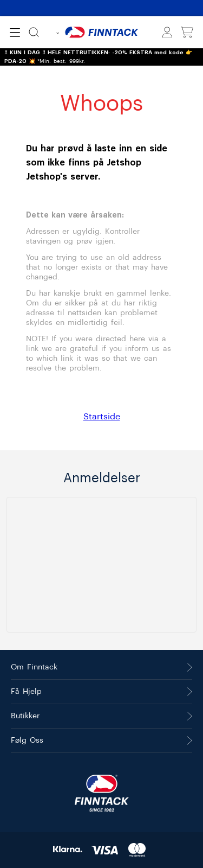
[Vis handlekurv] (187, 33)
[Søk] (34, 32)
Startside (102, 417)
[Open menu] (15, 33)
